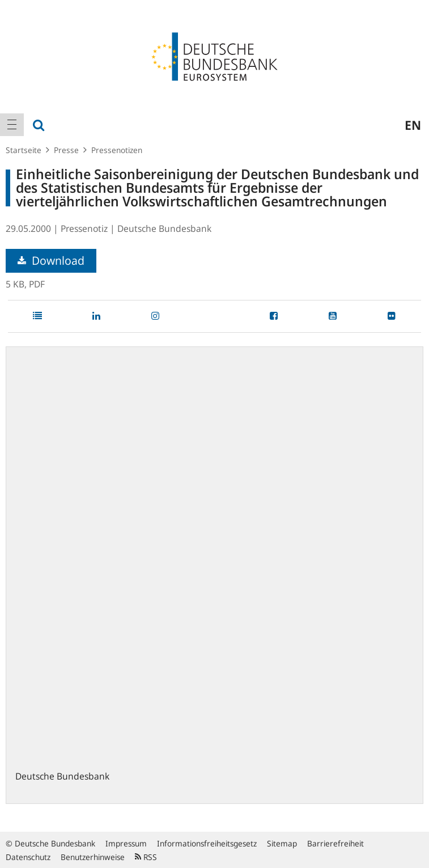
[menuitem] (12, 125)
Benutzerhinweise (93, 857)
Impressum (126, 843)
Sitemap (282, 843)
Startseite (24, 150)
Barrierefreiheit (335, 843)
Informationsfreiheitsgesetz (207, 843)
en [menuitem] (413, 125)
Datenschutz (28, 857)
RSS (146, 857)
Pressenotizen (117, 150)
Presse (66, 150)
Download (51, 261)
